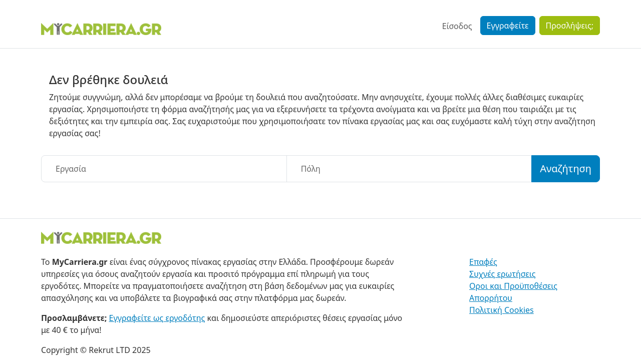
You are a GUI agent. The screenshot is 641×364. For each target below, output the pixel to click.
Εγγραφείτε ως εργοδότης (157, 318)
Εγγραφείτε (508, 26)
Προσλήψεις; (570, 26)
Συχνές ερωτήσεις (503, 274)
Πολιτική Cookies (502, 310)
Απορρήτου (491, 298)
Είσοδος (457, 26)
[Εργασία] (164, 169)
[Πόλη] (409, 169)
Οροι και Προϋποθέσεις (513, 286)
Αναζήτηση (566, 168)
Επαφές (483, 262)
